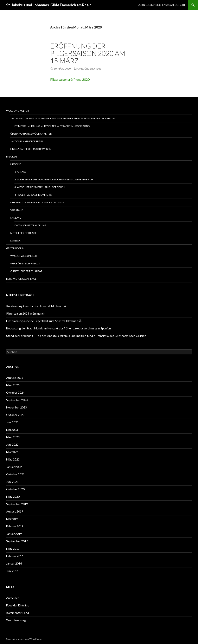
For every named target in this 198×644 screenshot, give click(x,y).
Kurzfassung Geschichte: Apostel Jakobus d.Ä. (36, 306)
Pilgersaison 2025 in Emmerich (26, 313)
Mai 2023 (12, 430)
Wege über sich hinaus (25, 263)
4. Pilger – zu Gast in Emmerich (34, 195)
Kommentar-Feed (18, 613)
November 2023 (17, 407)
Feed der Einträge (18, 605)
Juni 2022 (12, 445)
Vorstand (17, 210)
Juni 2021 (12, 482)
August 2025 (15, 378)
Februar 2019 (15, 526)
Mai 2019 (12, 519)
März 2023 (13, 437)
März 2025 (13, 385)
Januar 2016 (14, 563)
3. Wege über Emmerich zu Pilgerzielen (40, 187)
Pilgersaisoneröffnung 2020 (70, 79)
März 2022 (13, 459)
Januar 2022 (14, 467)
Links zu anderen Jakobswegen (31, 149)
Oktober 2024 (15, 392)
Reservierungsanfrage (21, 279)
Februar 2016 (15, 556)
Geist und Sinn (15, 248)
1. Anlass (20, 172)
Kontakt (16, 241)
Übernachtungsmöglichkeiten (31, 134)
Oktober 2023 (15, 415)
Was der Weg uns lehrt (25, 256)
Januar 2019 (14, 534)
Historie (16, 164)
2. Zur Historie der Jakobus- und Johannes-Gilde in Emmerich (54, 179)
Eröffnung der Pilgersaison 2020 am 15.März (88, 53)
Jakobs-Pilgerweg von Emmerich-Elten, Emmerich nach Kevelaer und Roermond (63, 118)
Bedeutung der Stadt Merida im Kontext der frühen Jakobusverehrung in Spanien (59, 328)
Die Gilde (12, 157)
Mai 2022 (12, 452)
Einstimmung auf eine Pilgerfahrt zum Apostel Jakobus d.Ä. (44, 321)
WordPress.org (16, 620)
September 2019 (17, 504)
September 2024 (17, 400)
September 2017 (17, 541)
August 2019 (15, 511)
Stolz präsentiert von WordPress (24, 639)
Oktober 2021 (15, 474)
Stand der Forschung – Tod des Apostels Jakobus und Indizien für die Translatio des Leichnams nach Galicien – (77, 336)
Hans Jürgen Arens (89, 69)
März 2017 (13, 549)
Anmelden (13, 598)
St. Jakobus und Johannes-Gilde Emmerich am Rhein (49, 5)
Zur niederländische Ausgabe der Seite (162, 5)
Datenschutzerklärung (30, 225)
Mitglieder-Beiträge (23, 233)
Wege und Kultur (18, 111)
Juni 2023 (12, 422)
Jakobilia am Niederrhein (27, 141)
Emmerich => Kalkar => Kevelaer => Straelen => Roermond (52, 126)
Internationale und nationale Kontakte (37, 202)
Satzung (16, 218)
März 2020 (13, 497)
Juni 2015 (12, 571)
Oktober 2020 (15, 489)
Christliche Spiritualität (26, 271)
